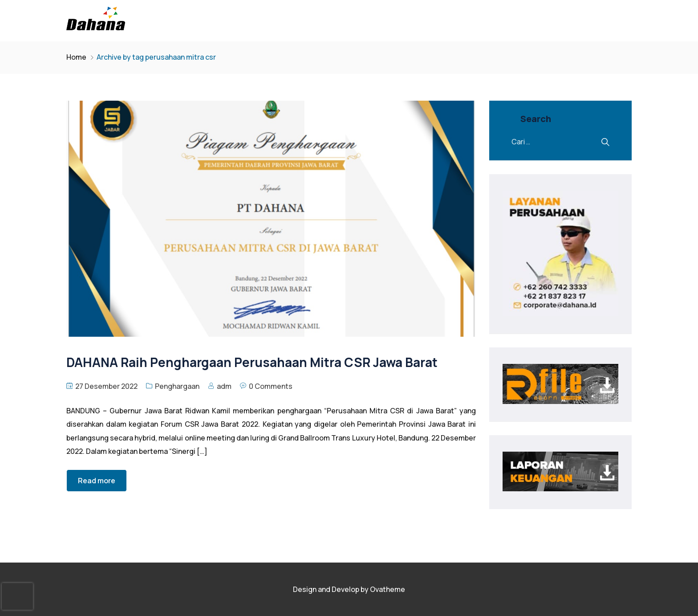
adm (224, 386)
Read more (97, 481)
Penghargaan (177, 386)
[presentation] (17, 596)
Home (76, 57)
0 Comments (271, 386)
